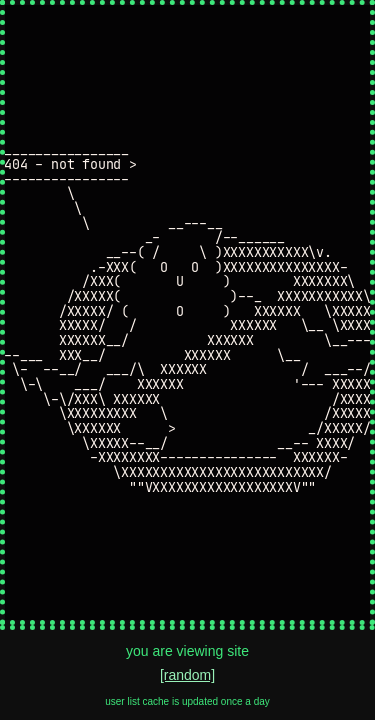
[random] (187, 675)
